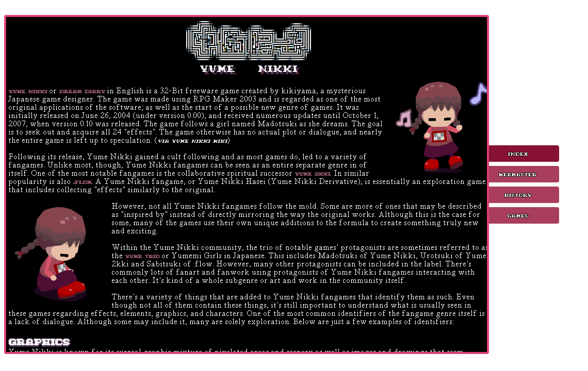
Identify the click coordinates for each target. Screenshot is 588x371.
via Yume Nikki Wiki (193, 140)
